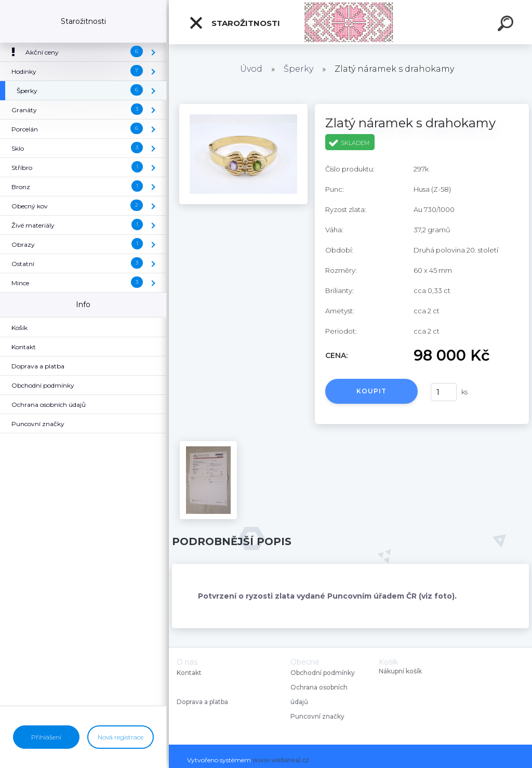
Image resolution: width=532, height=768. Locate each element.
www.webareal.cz (281, 760)
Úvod (251, 69)
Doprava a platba (202, 702)
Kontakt (190, 673)
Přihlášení (46, 737)
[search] (507, 25)
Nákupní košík (400, 671)
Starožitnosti (234, 23)
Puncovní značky (317, 716)
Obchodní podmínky (323, 673)
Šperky (298, 69)
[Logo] (350, 22)
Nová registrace (121, 737)
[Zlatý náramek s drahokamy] (243, 108)
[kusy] (444, 392)
